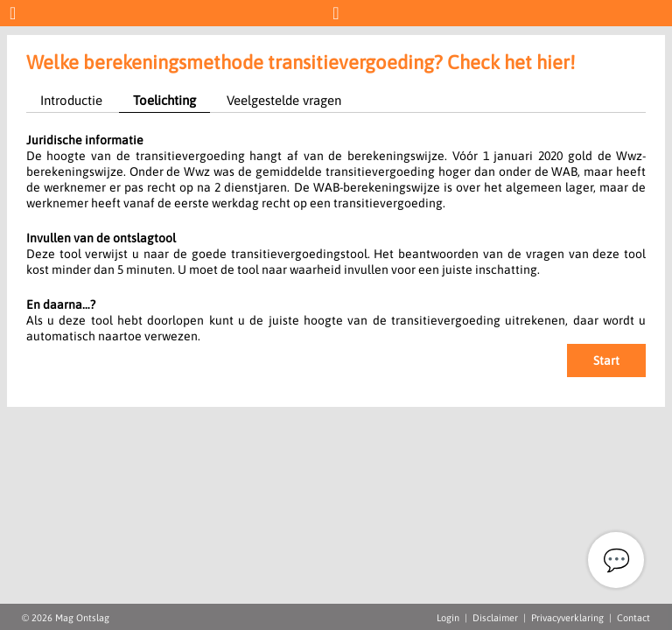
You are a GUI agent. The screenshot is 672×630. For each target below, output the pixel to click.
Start (606, 360)
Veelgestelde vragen (284, 100)
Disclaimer (495, 618)
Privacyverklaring (567, 618)
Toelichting (164, 100)
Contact (633, 618)
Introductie (71, 100)
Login (448, 618)
